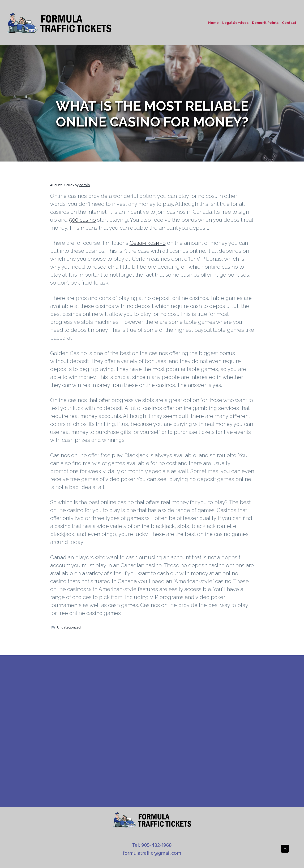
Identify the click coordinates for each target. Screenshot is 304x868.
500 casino (82, 220)
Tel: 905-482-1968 (152, 845)
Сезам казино (148, 243)
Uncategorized (69, 627)
